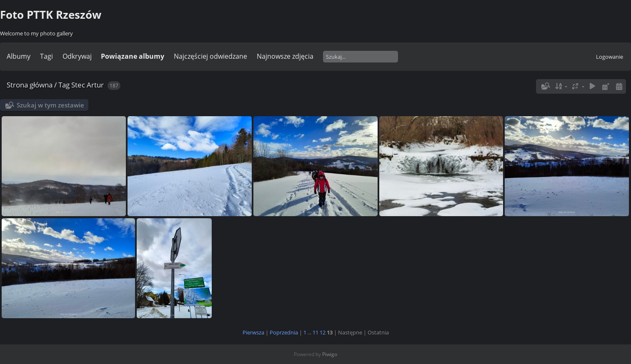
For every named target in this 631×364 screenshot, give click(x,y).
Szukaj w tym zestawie (50, 105)
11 (315, 332)
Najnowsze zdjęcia (285, 56)
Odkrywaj (77, 56)
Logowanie (610, 57)
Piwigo (330, 354)
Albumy (19, 56)
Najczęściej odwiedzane (210, 56)
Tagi (46, 56)
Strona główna (30, 85)
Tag (64, 85)
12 (323, 332)
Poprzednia (284, 332)
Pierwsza (253, 332)
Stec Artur (88, 85)
